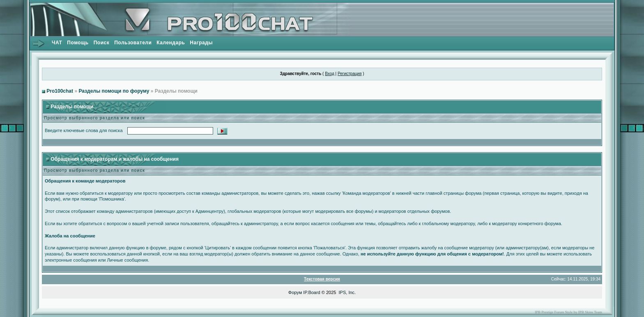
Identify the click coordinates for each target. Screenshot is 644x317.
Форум (295, 292)
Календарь (171, 43)
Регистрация (350, 74)
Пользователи (133, 43)
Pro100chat (60, 91)
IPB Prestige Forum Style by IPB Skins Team (568, 312)
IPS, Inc (347, 292)
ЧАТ (57, 43)
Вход (330, 74)
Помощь (78, 43)
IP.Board (312, 292)
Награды (201, 43)
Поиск (102, 43)
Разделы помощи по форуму (114, 91)
